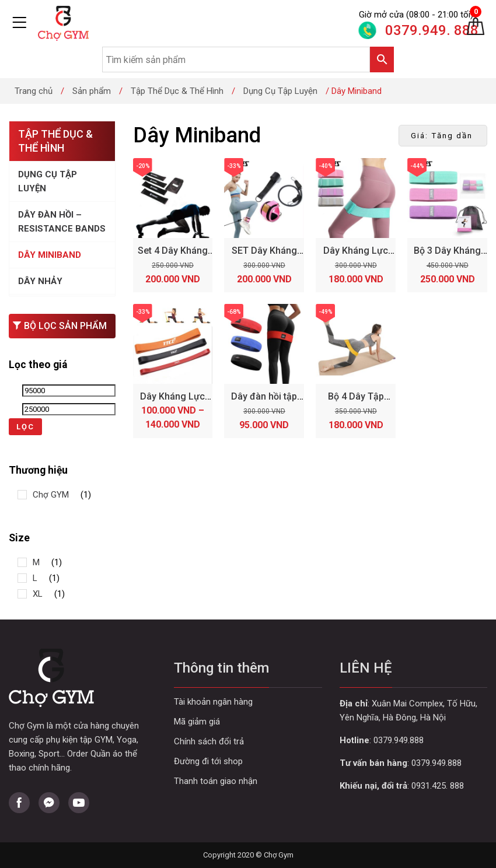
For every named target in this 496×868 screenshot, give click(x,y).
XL (38, 594)
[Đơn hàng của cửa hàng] (443, 136)
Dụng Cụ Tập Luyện (280, 91)
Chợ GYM (51, 495)
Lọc (25, 427)
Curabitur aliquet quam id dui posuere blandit (248, 762)
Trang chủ (34, 91)
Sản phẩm (92, 91)
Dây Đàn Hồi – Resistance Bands (62, 222)
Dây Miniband (50, 255)
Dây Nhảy (40, 281)
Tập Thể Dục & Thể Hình (177, 91)
